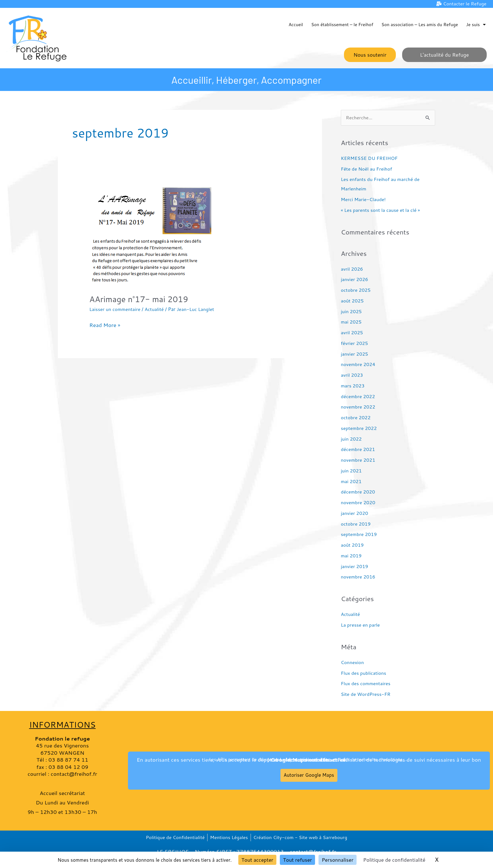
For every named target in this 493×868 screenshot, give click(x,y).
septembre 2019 (359, 535)
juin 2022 (351, 439)
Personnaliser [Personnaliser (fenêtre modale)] (338, 860)
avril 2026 (352, 269)
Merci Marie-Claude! (363, 200)
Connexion (352, 662)
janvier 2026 (355, 280)
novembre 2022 (358, 407)
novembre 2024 (358, 365)
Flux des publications (364, 673)
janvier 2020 (355, 513)
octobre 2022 (356, 417)
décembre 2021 (358, 450)
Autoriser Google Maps (309, 775)
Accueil (296, 25)
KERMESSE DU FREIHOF (369, 158)
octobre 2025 (356, 290)
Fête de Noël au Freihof (367, 169)
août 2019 (352, 545)
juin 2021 (351, 471)
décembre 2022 (358, 396)
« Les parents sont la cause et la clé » (381, 210)
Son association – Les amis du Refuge (420, 25)
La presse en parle (360, 625)
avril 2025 (352, 333)
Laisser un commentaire (115, 310)
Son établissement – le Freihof (342, 25)
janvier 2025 (355, 354)
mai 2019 (351, 556)
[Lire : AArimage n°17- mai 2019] (153, 234)
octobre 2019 (356, 524)
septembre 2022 (359, 428)
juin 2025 (351, 311)
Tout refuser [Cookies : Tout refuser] (297, 860)
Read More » (105, 325)
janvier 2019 (355, 566)
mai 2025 (351, 322)
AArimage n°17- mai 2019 (139, 299)
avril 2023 (352, 375)
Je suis (476, 25)
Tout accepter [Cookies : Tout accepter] (257, 860)
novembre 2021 (358, 460)
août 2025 (352, 301)
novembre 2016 (358, 577)
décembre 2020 (358, 492)
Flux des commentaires (366, 684)
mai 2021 (351, 481)
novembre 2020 (358, 502)
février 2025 (355, 343)
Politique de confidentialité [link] (394, 860)
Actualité (155, 310)
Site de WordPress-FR (366, 694)
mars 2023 (353, 386)
